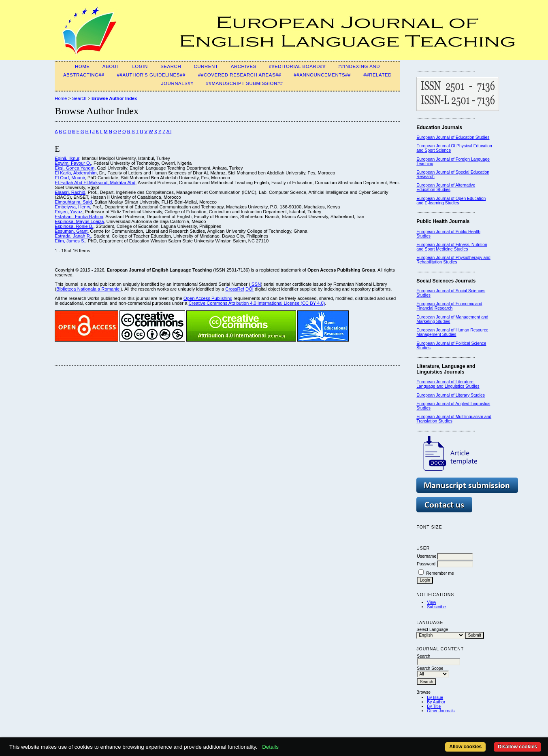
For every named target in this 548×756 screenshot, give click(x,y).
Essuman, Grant (71, 231)
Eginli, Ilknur (67, 158)
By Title (434, 706)
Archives (244, 66)
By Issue (435, 698)
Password (426, 564)
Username (426, 556)
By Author (436, 702)
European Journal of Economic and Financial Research (449, 306)
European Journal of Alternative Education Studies (446, 187)
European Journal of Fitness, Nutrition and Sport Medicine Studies (452, 247)
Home (82, 66)
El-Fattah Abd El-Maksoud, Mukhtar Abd (95, 183)
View (431, 602)
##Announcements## (322, 75)
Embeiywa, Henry (72, 207)
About (111, 66)
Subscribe (436, 607)
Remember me (440, 573)
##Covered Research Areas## (240, 75)
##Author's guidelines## (151, 75)
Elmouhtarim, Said (73, 202)
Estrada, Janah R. (73, 236)
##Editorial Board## (297, 66)
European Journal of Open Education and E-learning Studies (451, 201)
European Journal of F (437, 159)
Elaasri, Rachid (70, 192)
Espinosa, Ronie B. (74, 226)
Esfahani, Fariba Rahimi (79, 217)
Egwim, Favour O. (73, 163)
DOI (249, 289)
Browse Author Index (114, 98)
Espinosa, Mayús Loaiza (79, 221)
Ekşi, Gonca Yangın (75, 168)
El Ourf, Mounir (70, 178)
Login (140, 66)
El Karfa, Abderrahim (76, 173)
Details (270, 747)
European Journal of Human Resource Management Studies (452, 332)
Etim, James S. (70, 241)
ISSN (256, 284)
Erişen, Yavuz (68, 212)
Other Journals (441, 711)
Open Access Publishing (208, 298)
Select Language (432, 630)
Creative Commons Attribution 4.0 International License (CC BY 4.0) (257, 303)
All (169, 132)
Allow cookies (465, 747)
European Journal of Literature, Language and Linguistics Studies (448, 384)
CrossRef (235, 289)
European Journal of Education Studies (453, 137)
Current (206, 66)
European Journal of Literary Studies (451, 395)
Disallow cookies (517, 747)
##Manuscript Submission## (245, 83)
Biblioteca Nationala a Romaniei (88, 289)
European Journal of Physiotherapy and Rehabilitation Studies (453, 260)
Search (171, 66)
